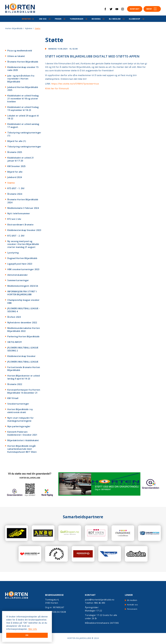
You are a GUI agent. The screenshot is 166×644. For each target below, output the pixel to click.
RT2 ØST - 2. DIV (16, 236)
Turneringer (77, 19)
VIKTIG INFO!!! (15, 342)
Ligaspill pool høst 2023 (20, 264)
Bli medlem (115, 19)
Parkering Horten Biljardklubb (23, 336)
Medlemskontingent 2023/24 (23, 286)
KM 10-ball (13, 398)
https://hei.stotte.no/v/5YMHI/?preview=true (75, 84)
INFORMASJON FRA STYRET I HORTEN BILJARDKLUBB (22, 293)
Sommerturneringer (18, 280)
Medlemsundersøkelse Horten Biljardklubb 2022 (24, 330)
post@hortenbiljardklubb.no (100, 600)
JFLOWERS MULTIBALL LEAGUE (23, 362)
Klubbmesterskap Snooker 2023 (24, 230)
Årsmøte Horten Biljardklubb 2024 (23, 201)
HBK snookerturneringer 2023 (23, 269)
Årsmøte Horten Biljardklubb (23, 62)
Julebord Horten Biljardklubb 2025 (23, 89)
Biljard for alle (15, 172)
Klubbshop (135, 19)
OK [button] (27, 635)
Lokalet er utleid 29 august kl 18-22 (23, 117)
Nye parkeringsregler (19, 426)
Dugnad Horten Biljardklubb (22, 258)
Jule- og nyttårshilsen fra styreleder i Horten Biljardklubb (21, 79)
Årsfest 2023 (14, 317)
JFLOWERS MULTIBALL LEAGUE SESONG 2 (23, 349)
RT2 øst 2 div (14, 219)
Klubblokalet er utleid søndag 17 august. (23, 126)
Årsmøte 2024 (15, 194)
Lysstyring (13, 253)
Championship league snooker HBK (23, 301)
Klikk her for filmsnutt (57, 88)
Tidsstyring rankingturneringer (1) (24, 134)
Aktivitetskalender (18, 275)
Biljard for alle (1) (17, 141)
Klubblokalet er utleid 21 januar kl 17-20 (21, 159)
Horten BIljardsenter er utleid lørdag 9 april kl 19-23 (24, 377)
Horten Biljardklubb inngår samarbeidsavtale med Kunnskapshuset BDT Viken (22, 449)
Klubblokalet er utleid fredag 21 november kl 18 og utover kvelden (23, 99)
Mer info (33, 629)
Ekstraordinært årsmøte (20, 225)
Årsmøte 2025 (15, 152)
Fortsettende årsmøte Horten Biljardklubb (24, 369)
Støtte (11, 183)
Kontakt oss (133, 605)
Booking (96, 19)
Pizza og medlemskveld (20, 51)
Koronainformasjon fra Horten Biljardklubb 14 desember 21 (24, 391)
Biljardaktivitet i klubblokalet (23, 440)
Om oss (43, 19)
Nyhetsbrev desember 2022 (22, 323)
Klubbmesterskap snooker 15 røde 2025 (23, 69)
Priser (58, 19)
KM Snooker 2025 (17, 166)
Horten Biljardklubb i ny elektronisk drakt (20, 411)
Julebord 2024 (15, 177)
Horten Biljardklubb (14, 28)
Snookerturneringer (18, 404)
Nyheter (26, 19)
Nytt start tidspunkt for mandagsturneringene (20, 419)
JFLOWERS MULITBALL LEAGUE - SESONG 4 (24, 310)
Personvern (132, 609)
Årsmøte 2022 (15, 384)
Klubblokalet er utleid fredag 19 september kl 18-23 (23, 109)
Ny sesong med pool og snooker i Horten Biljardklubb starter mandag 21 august (23, 244)
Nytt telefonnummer (19, 213)
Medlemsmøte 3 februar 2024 (23, 208)
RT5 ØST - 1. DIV (16, 188)
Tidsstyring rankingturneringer (24, 147)
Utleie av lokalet (16, 56)
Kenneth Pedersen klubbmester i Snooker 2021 (22, 433)
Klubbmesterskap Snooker (22, 356)
